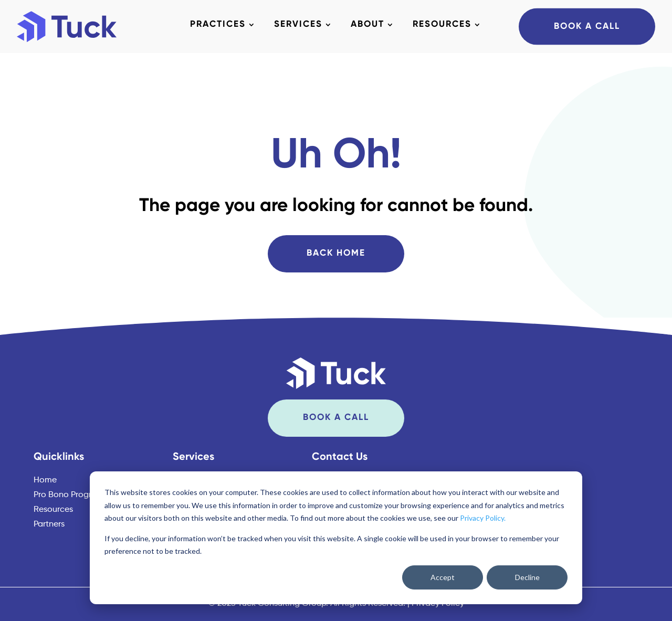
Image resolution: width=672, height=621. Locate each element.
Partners (49, 524)
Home (45, 480)
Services (298, 25)
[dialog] (336, 538)
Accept (443, 577)
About (367, 25)
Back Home (336, 253)
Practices (218, 25)
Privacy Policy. (483, 518)
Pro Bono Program (69, 495)
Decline (527, 577)
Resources (442, 25)
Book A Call (587, 26)
